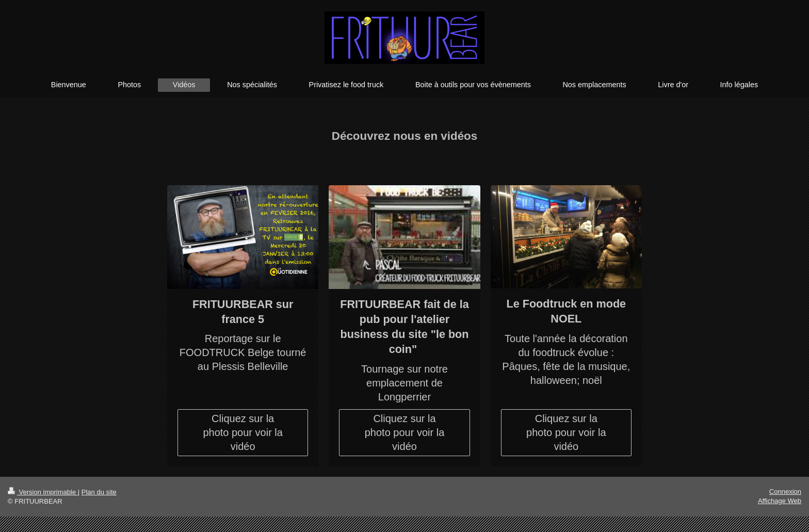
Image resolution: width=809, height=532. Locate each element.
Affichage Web (780, 501)
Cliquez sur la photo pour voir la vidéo (243, 432)
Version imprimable (43, 492)
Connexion (785, 491)
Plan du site (99, 492)
